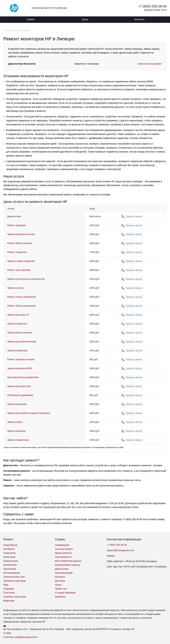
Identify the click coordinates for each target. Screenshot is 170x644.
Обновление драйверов (20, 395)
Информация (62, 545)
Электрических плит (14, 577)
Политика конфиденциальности (21, 637)
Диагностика (62, 569)
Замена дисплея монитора (22, 342)
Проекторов (10, 569)
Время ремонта (63, 553)
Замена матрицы (16, 431)
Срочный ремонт (64, 549)
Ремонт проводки (17, 225)
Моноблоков (10, 565)
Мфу (6, 585)
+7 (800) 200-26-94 (152, 6)
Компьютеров (11, 561)
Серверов (9, 589)
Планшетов (9, 553)
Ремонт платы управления (22, 297)
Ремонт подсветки (17, 252)
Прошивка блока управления (23, 377)
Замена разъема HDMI (20, 368)
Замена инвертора (17, 350)
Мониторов (9, 557)
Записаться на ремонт (150, 64)
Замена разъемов (17, 404)
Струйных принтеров (15, 597)
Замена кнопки (15, 288)
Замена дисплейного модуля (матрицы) (29, 413)
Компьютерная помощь (67, 565)
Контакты (139, 19)
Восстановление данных (68, 561)
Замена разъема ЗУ (18, 315)
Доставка (60, 581)
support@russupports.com (120, 550)
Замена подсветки (17, 324)
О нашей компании (65, 593)
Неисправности (63, 557)
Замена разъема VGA (19, 386)
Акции (58, 585)
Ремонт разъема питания (21, 359)
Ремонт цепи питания (19, 270)
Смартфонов (10, 545)
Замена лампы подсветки (21, 261)
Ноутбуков (9, 549)
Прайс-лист (61, 589)
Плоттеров (9, 593)
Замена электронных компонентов (26, 279)
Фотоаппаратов (12, 573)
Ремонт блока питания (19, 243)
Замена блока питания (20, 333)
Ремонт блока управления (21, 306)
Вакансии (60, 597)
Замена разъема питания (21, 234)
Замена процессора (18, 440)
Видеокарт (9, 601)
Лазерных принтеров (15, 581)
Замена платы (15, 422)
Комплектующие (64, 573)
